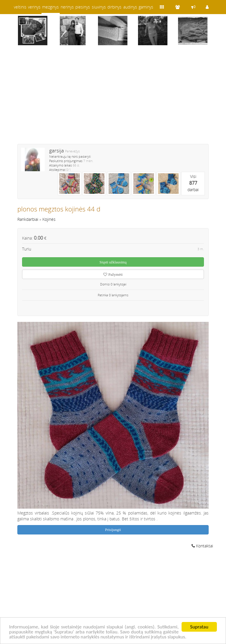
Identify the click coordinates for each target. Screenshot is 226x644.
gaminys (146, 7)
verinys (34, 7)
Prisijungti (113, 530)
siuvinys (99, 7)
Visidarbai (193, 183)
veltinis (20, 7)
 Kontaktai (202, 546)
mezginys (50, 7)
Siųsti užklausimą (113, 262)
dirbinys (114, 7)
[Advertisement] (113, 98)
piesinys (83, 7)
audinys (130, 7)
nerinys (67, 7)
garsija (56, 151)
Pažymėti (113, 274)
